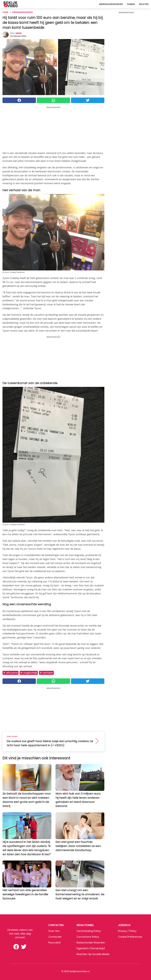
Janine (18, 33)
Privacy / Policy (127, 931)
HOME (5, 12)
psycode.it (55, 943)
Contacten (55, 937)
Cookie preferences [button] (130, 937)
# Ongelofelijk (29, 673)
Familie (131, 4)
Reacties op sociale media (93, 954)
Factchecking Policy (89, 931)
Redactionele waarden (91, 943)
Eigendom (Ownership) (91, 948)
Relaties (144, 4)
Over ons (54, 931)
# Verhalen (46, 673)
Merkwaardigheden (111, 4)
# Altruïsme (10, 673)
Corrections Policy (88, 937)
